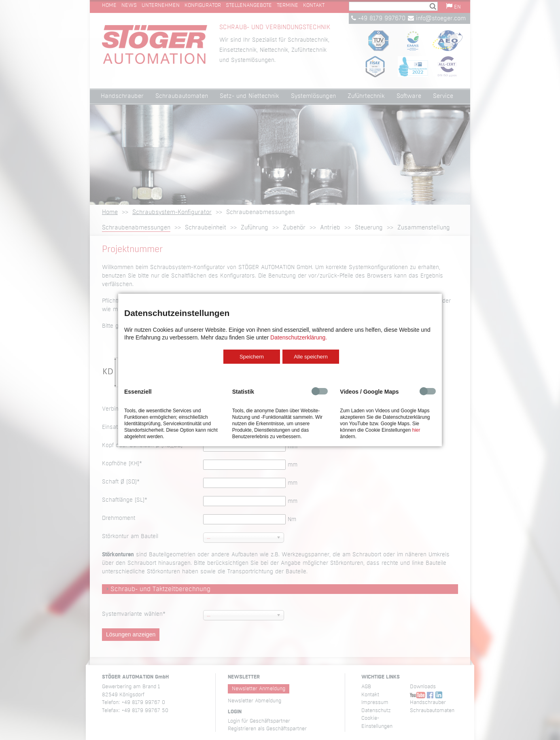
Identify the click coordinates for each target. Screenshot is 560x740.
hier (416, 430)
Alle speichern (311, 357)
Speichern (252, 357)
